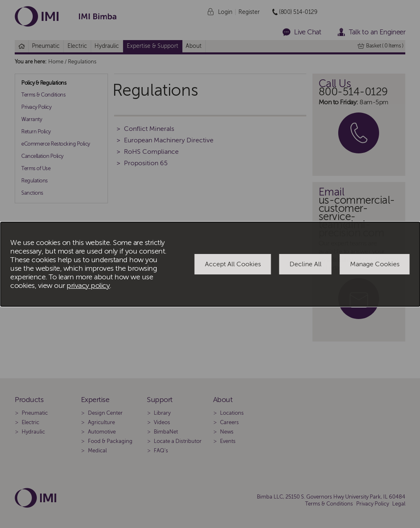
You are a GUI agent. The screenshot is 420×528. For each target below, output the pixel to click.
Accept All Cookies (233, 264)
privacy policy (88, 286)
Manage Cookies (375, 264)
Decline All (305, 264)
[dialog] (210, 264)
